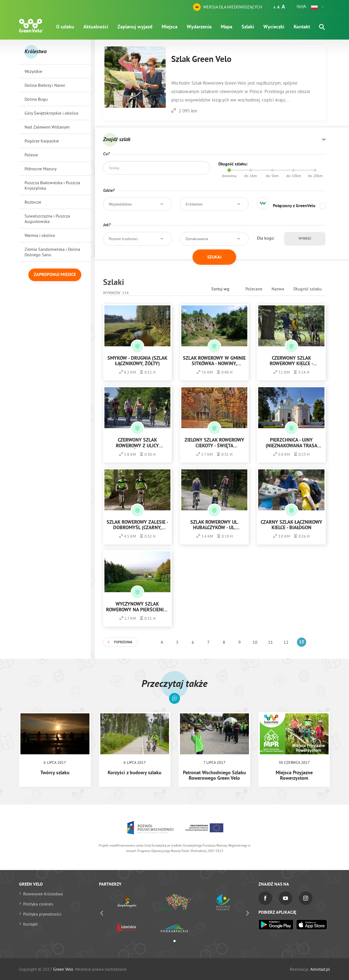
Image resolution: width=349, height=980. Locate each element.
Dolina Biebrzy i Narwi (45, 85)
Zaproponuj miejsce (55, 275)
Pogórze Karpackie (42, 141)
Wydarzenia (199, 27)
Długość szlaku (308, 289)
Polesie (31, 155)
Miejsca (170, 27)
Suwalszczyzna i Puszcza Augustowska (47, 219)
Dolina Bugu (36, 99)
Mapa (227, 27)
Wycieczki (274, 27)
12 (286, 642)
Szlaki (248, 27)
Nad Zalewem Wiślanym (47, 127)
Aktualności (96, 27)
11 (270, 642)
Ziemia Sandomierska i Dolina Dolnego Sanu (52, 252)
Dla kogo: (266, 238)
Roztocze (33, 202)
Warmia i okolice (40, 235)
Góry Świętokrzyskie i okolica (51, 113)
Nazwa (278, 289)
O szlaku (65, 27)
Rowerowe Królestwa (43, 894)
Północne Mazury (40, 169)
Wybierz (305, 239)
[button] (318, 7)
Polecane (254, 289)
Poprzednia (123, 642)
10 (255, 642)
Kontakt (302, 27)
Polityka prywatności (42, 914)
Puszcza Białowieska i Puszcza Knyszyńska (52, 185)
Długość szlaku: (233, 164)
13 (302, 642)
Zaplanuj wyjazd (135, 27)
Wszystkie (33, 71)
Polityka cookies (38, 904)
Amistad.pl (320, 969)
